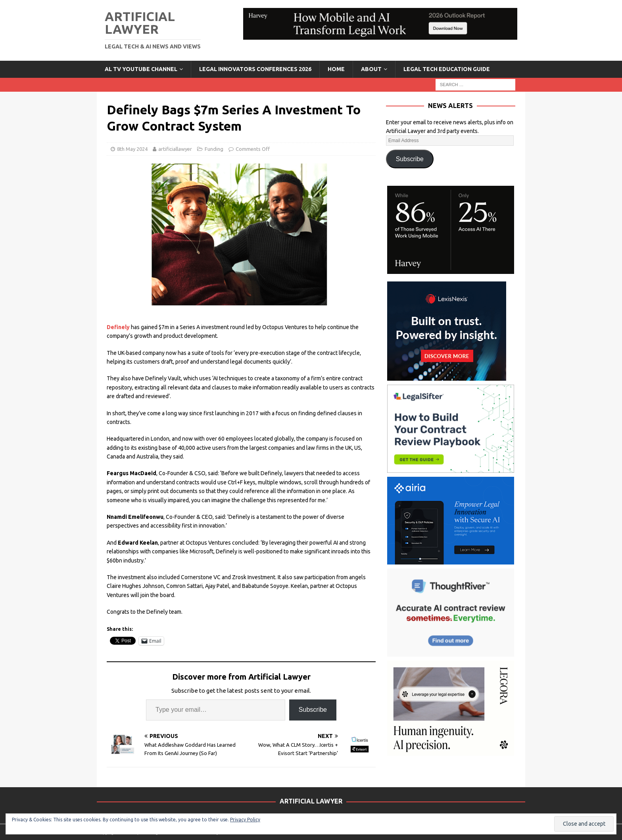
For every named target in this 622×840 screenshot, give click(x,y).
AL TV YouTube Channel (141, 69)
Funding (214, 149)
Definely (118, 327)
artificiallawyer (175, 149)
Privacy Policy (245, 820)
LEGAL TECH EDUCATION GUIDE (447, 69)
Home (336, 69)
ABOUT (371, 69)
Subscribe (313, 710)
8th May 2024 (132, 149)
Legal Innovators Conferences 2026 (255, 69)
